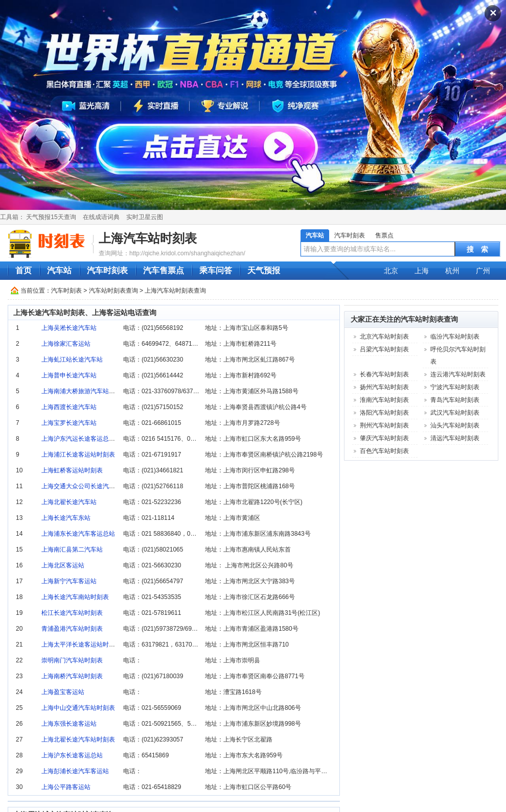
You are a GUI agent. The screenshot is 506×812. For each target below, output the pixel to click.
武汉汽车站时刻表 (455, 413)
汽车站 (315, 235)
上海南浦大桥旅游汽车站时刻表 (84, 391)
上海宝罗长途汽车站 (69, 423)
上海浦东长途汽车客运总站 (78, 534)
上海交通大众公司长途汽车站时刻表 (90, 486)
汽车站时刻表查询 (113, 291)
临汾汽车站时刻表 (455, 337)
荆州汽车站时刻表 (384, 425)
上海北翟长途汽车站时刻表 (78, 739)
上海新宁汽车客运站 (69, 581)
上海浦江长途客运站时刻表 (78, 455)
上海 (422, 271)
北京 (391, 271)
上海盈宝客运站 (63, 692)
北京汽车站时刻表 (384, 337)
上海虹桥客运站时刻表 (72, 470)
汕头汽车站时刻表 (455, 425)
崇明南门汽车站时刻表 (72, 660)
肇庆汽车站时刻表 (384, 438)
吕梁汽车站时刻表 (384, 349)
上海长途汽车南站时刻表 (75, 597)
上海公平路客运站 (66, 787)
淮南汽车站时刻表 (384, 400)
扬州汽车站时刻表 (384, 387)
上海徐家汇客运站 (66, 344)
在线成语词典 (101, 217)
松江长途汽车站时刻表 (72, 613)
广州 (483, 271)
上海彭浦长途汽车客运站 (75, 771)
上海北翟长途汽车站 (69, 502)
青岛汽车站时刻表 (455, 400)
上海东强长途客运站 (69, 724)
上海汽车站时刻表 (148, 238)
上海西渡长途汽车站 (69, 407)
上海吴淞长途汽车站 (69, 328)
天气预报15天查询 (51, 217)
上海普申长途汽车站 (69, 375)
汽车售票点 (164, 270)
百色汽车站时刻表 (384, 451)
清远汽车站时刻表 (455, 438)
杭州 (452, 271)
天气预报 (264, 270)
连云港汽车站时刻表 (458, 374)
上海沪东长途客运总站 (72, 755)
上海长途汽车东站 (66, 518)
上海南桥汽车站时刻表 (72, 676)
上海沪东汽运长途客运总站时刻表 (87, 439)
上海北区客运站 (63, 565)
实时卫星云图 (145, 217)
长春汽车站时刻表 (384, 374)
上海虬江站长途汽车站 (72, 360)
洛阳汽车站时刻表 (384, 413)
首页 (24, 270)
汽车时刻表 (350, 235)
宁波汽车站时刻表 (455, 387)
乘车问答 (216, 270)
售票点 (384, 235)
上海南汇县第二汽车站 (72, 550)
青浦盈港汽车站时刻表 (72, 629)
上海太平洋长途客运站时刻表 (81, 644)
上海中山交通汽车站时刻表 (78, 708)
